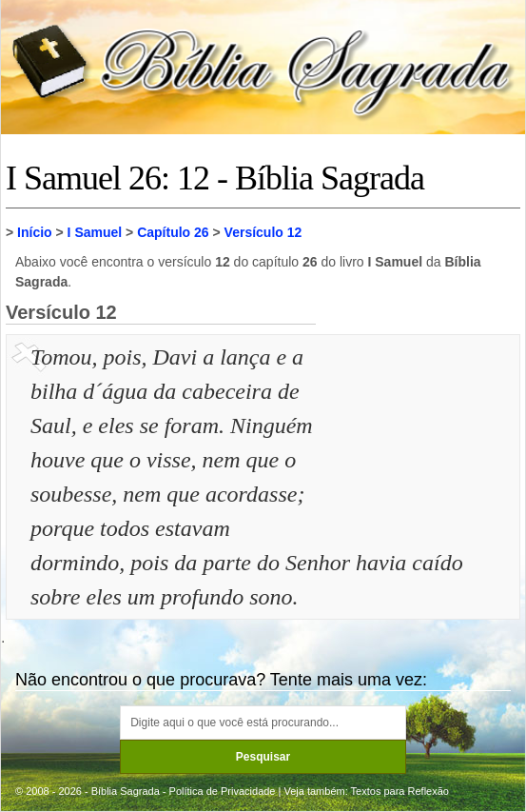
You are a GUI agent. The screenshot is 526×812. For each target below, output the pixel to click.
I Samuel (95, 232)
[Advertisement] (420, 435)
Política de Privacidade (223, 791)
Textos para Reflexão (400, 791)
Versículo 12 (263, 232)
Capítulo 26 (173, 232)
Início (35, 232)
